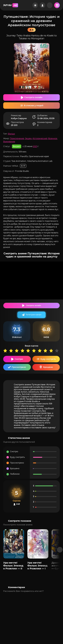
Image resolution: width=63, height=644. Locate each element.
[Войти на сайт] (42, 5)
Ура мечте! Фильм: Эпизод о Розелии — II (13, 566)
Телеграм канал (34, 315)
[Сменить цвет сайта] (35, 5)
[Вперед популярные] (60, 550)
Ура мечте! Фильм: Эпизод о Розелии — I (37, 566)
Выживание (9, 141)
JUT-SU (11, 5)
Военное (53, 138)
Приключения (17, 138)
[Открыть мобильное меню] (57, 5)
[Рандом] (50, 5)
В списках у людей (34, 105)
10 (58, 351)
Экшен (28, 138)
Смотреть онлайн (33, 97)
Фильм (11, 134)
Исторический (40, 138)
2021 (35, 146)
